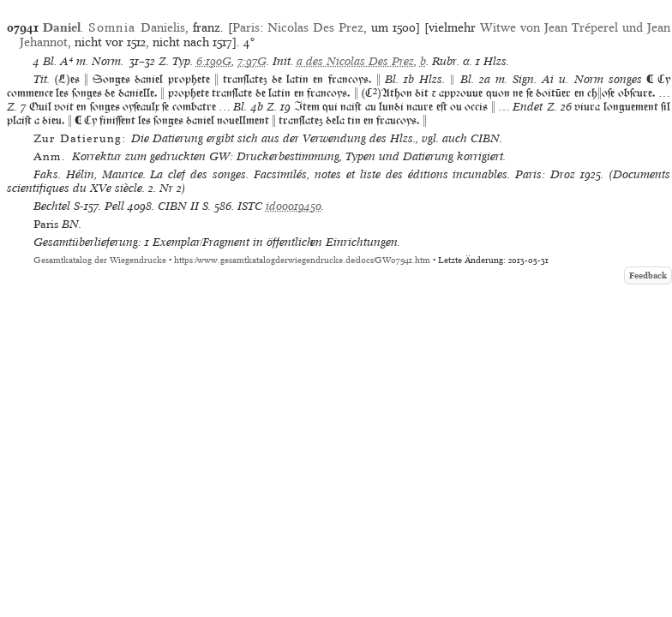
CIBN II (178, 206)
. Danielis (114, 27)
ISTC (250, 206)
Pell (114, 206)
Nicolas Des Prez (315, 27)
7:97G (252, 61)
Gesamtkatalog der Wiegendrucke (100, 260)
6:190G (214, 61)
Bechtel (52, 206)
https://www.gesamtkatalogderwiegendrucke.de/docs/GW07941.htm (302, 260)
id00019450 (294, 206)
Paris (246, 27)
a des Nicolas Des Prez (355, 61)
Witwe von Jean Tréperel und (564, 27)
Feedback (648, 276)
